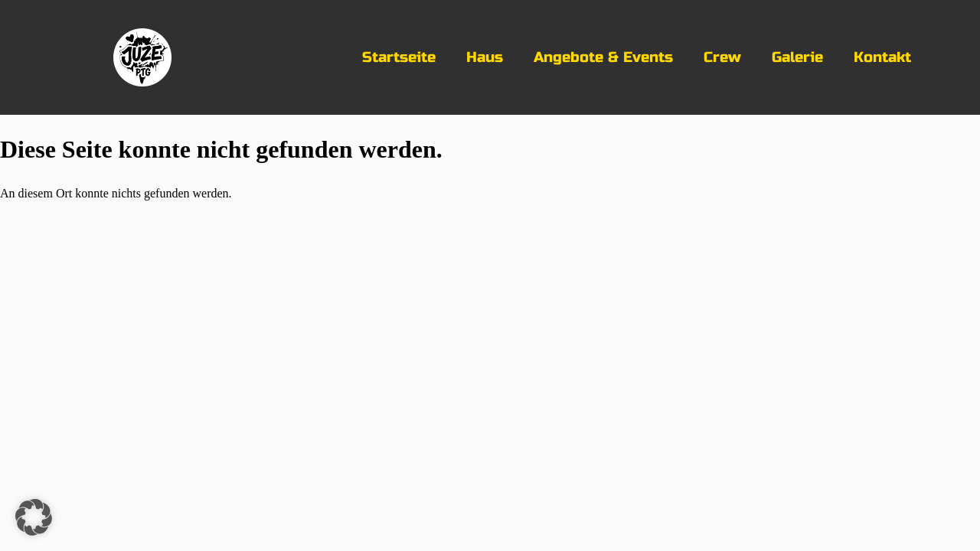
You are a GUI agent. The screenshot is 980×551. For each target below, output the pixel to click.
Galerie (797, 57)
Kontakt (882, 57)
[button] (34, 517)
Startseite (399, 57)
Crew (722, 57)
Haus (485, 57)
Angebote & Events (603, 57)
